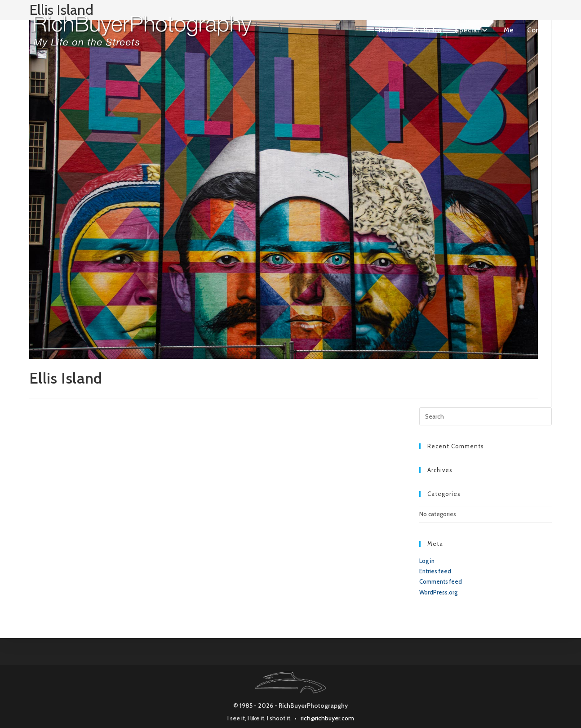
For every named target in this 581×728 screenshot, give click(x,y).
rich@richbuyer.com (327, 718)
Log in (427, 561)
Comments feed (441, 581)
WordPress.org (438, 592)
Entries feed (435, 571)
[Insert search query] (486, 416)
